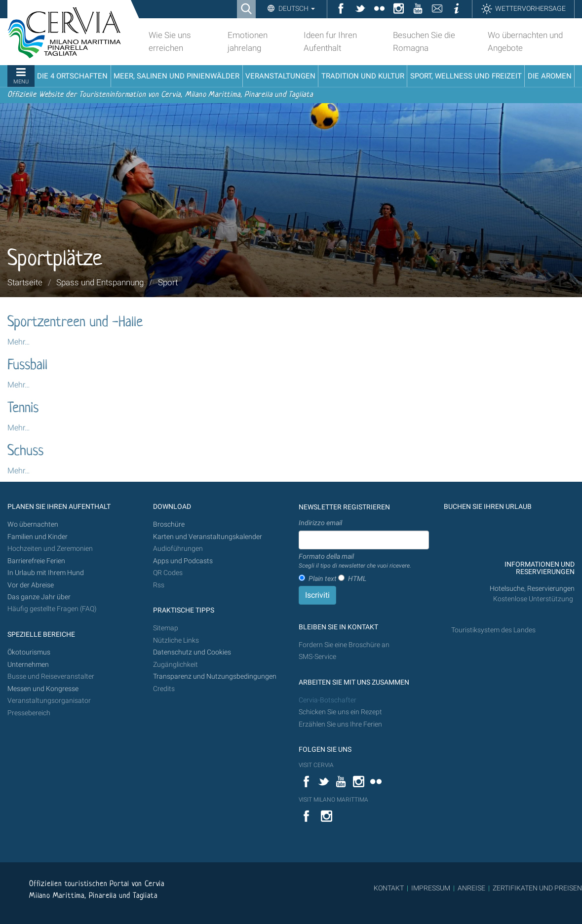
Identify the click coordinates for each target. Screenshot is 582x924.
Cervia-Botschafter (328, 700)
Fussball (27, 366)
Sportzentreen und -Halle (75, 323)
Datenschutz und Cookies (193, 652)
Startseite (25, 282)
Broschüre (169, 524)
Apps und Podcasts (183, 561)
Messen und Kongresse (43, 689)
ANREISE (471, 888)
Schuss (25, 452)
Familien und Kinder (38, 537)
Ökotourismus (29, 652)
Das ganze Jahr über (39, 597)
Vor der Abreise (31, 585)
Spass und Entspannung (100, 282)
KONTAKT (389, 888)
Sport (168, 282)
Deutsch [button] (296, 8)
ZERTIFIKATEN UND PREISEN (537, 888)
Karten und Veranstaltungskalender (208, 537)
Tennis (23, 409)
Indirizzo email (320, 523)
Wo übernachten (33, 524)
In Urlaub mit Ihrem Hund (46, 573)
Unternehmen (28, 665)
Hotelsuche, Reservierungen (532, 589)
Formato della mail (355, 561)
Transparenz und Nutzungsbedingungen (215, 676)
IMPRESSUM (431, 888)
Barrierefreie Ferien (37, 561)
